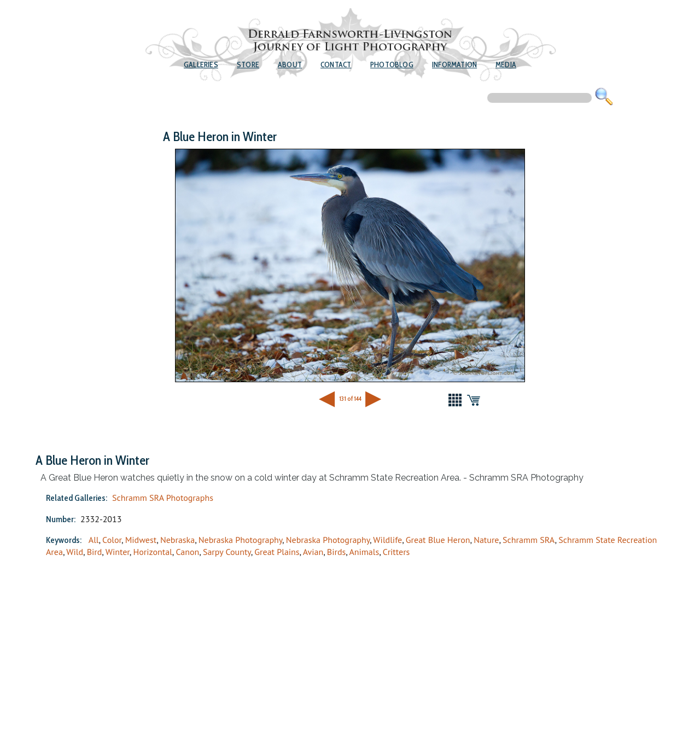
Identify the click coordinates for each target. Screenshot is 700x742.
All (94, 540)
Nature (486, 540)
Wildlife (387, 540)
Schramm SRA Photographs (163, 498)
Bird (95, 552)
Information (454, 65)
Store (248, 65)
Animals (364, 552)
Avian (313, 552)
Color (112, 540)
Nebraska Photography (240, 540)
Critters (396, 552)
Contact (336, 65)
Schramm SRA (529, 540)
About (290, 65)
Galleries (201, 65)
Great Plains (277, 552)
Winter (118, 552)
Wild (75, 552)
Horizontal (152, 552)
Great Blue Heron (438, 540)
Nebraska (177, 540)
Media (506, 65)
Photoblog (392, 65)
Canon (187, 552)
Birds (336, 552)
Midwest (141, 540)
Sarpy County (227, 552)
